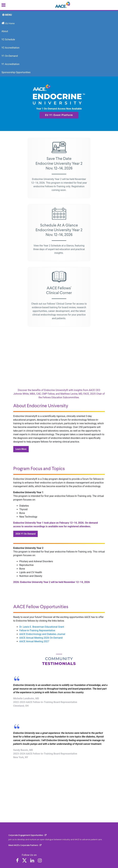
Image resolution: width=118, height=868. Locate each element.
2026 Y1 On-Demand (26, 534)
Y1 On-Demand (10, 56)
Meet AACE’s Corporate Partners (23, 845)
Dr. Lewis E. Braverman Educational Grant (42, 627)
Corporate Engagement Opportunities (26, 835)
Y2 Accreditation (10, 48)
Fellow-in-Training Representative (37, 630)
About (5, 31)
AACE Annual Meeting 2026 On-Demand (41, 638)
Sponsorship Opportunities (16, 72)
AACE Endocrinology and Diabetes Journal (42, 634)
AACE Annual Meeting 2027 (34, 641)
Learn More (21, 449)
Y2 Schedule (8, 39)
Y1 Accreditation (10, 64)
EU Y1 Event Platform (59, 115)
